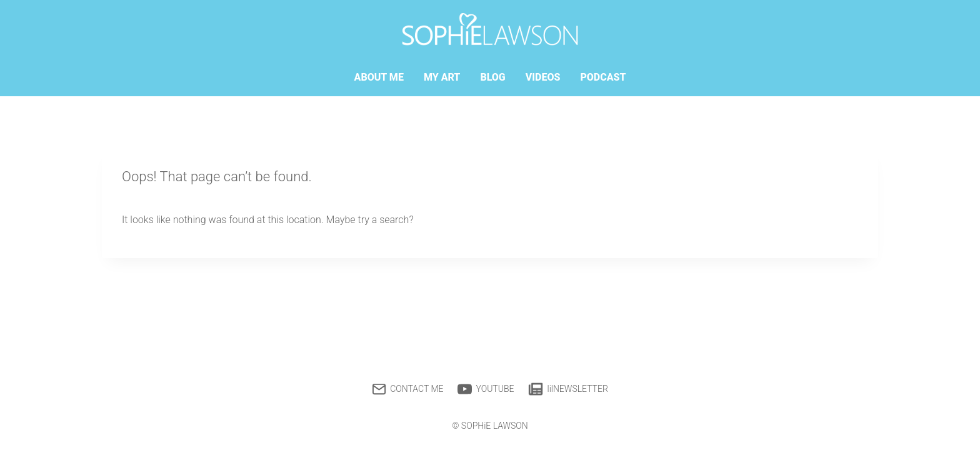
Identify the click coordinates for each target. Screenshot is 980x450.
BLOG (492, 77)
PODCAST (603, 77)
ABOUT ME (379, 77)
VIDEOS (543, 77)
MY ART (442, 77)
